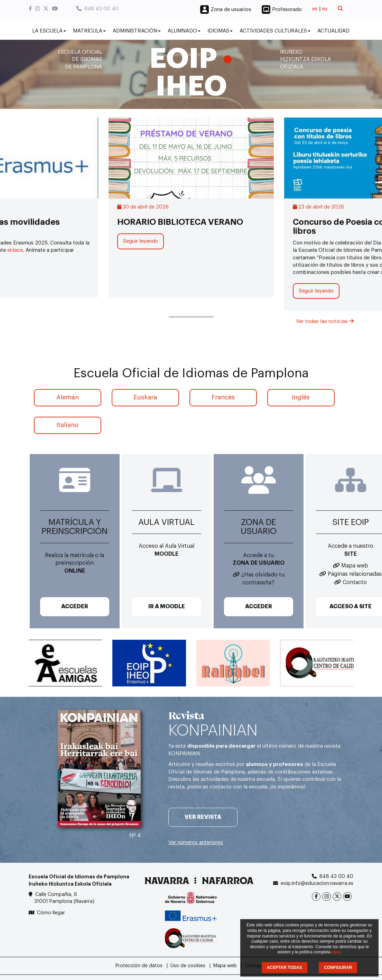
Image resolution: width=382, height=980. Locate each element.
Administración (137, 31)
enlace (15, 250)
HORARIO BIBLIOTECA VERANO (180, 222)
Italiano (67, 425)
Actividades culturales (275, 31)
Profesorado (287, 10)
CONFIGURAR (338, 968)
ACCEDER (75, 607)
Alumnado (184, 31)
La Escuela (49, 31)
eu (325, 9)
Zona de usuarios (231, 10)
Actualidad (333, 31)
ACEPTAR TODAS (285, 968)
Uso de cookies (188, 966)
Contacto (355, 582)
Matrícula (89, 31)
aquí (336, 952)
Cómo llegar (51, 913)
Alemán (68, 397)
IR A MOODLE (167, 607)
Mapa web (355, 566)
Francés (223, 397)
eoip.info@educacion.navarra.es (317, 884)
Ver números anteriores (196, 843)
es (315, 9)
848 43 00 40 (97, 9)
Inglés (301, 397)
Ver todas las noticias (325, 321)
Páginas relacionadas (355, 574)
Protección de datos (139, 966)
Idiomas (220, 31)
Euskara (145, 397)
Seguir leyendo (141, 241)
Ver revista (203, 817)
